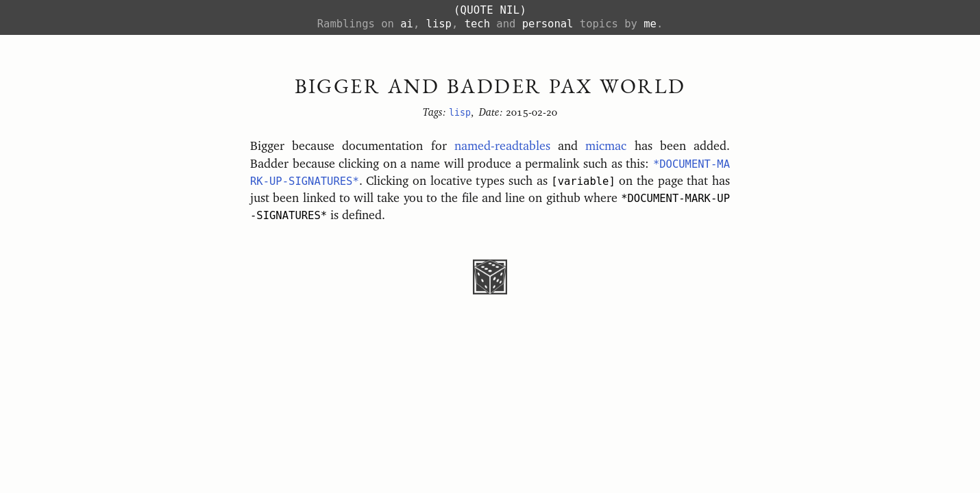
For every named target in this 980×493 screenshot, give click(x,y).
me (650, 24)
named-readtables (502, 147)
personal (548, 24)
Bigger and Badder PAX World (490, 86)
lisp (439, 24)
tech (477, 24)
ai (407, 24)
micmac (606, 147)
